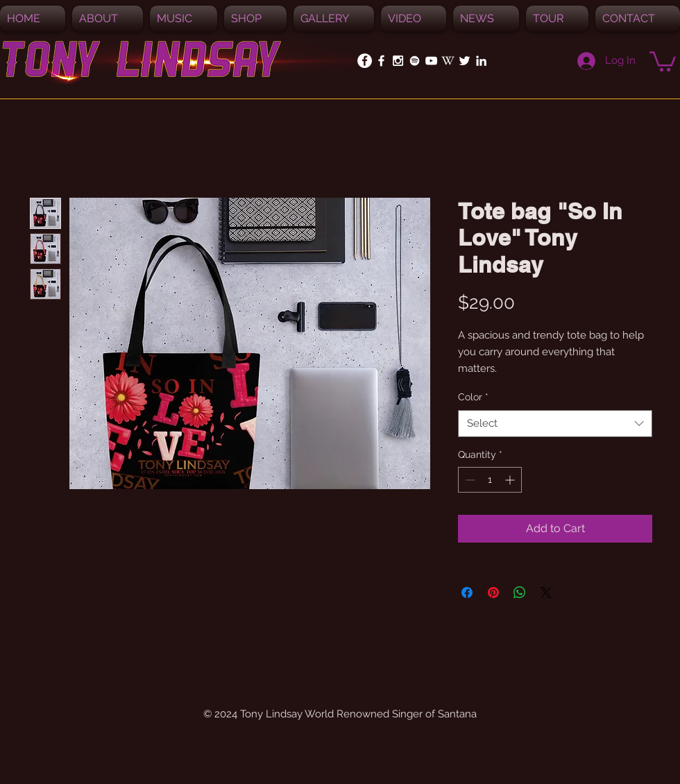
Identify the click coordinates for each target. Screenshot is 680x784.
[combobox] (555, 424)
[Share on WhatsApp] (520, 593)
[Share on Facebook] (467, 593)
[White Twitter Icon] (465, 61)
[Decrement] (469, 480)
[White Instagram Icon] (398, 61)
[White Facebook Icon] (381, 61)
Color (473, 397)
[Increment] (511, 480)
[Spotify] (415, 61)
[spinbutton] (490, 480)
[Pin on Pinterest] (493, 593)
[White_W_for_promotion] (448, 61)
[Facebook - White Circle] (365, 61)
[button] (184, 19)
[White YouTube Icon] (431, 61)
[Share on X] (546, 593)
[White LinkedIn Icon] (481, 61)
